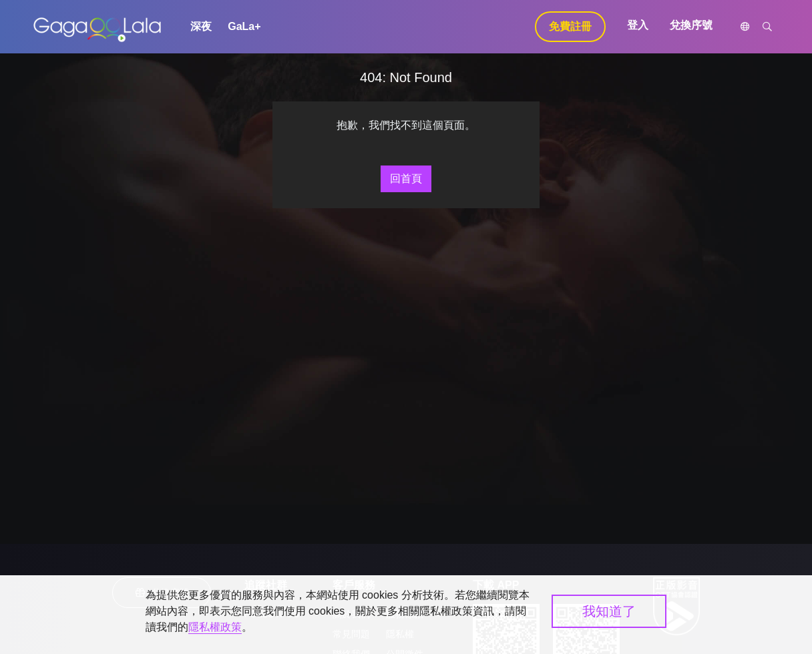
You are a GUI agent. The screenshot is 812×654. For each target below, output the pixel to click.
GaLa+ (244, 26)
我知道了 (609, 611)
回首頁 (406, 179)
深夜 (201, 26)
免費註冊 (570, 26)
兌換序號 (691, 25)
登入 (638, 25)
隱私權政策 (215, 627)
